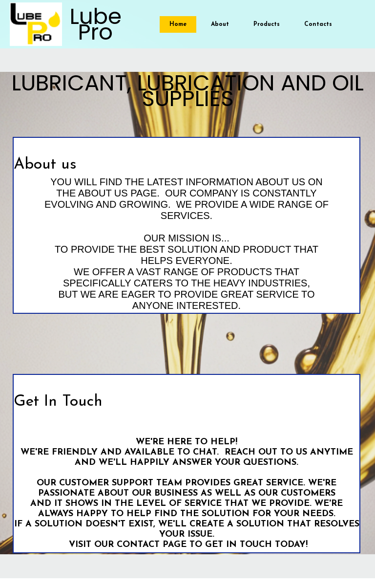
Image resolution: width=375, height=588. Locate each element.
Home (178, 24)
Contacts (318, 24)
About (220, 24)
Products (267, 24)
